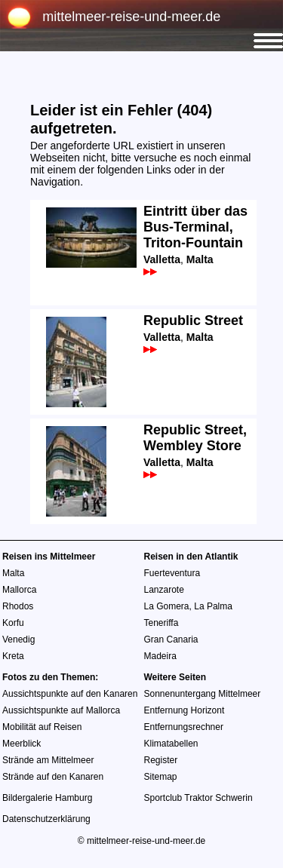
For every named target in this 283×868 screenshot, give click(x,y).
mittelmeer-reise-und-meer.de (131, 17)
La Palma (213, 606)
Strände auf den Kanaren (53, 777)
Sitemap (161, 777)
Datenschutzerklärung (46, 819)
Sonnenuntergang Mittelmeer (203, 694)
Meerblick (22, 744)
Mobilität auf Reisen (42, 727)
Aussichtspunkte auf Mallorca (61, 710)
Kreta (13, 656)
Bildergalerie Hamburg (47, 798)
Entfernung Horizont (185, 710)
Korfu (13, 623)
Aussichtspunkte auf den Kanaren (70, 694)
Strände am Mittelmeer (48, 760)
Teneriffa (161, 623)
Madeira (160, 656)
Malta (13, 573)
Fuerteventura (172, 573)
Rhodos (18, 606)
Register (161, 760)
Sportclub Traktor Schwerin (198, 798)
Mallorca (19, 590)
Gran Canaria (171, 639)
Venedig (18, 639)
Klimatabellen (171, 744)
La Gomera (167, 606)
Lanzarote (164, 590)
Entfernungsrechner (184, 727)
